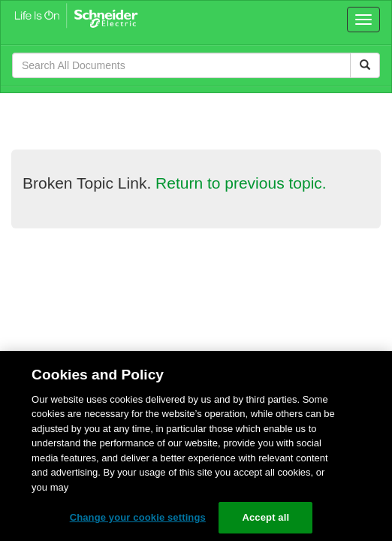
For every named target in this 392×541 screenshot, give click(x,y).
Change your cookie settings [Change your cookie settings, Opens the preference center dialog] (138, 517)
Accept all (265, 517)
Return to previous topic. (241, 183)
